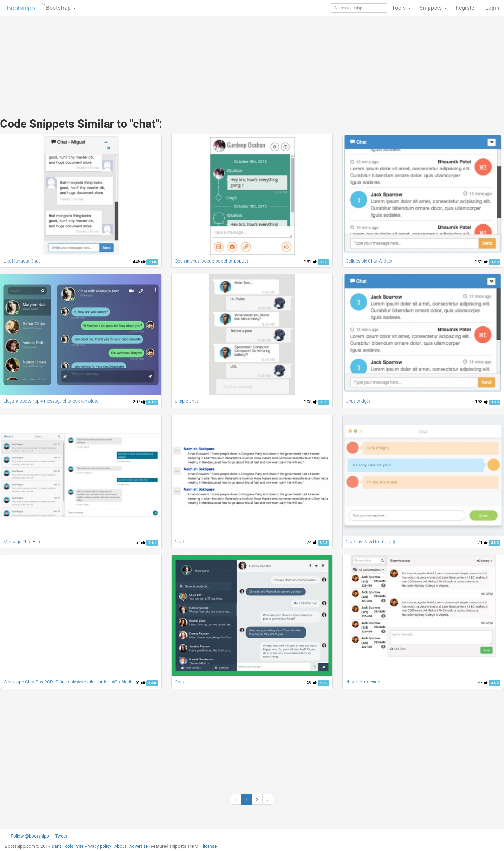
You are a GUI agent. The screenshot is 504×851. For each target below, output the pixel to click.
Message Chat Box (22, 542)
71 (483, 542)
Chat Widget (358, 401)
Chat (180, 542)
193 (481, 402)
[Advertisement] (204, 61)
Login (492, 8)
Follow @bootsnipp (30, 836)
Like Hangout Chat (22, 261)
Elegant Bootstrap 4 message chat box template (51, 401)
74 (312, 542)
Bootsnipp (21, 8)
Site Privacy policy (94, 846)
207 (139, 402)
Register (466, 8)
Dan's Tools (62, 846)
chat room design (363, 682)
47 (483, 682)
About (120, 846)
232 (310, 262)
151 (139, 542)
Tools (401, 8)
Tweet (61, 836)
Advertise (138, 846)
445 (139, 262)
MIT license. (206, 846)
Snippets (433, 8)
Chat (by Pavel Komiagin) (371, 542)
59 (312, 682)
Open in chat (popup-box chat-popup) (212, 261)
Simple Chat (187, 401)
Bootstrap (59, 6)
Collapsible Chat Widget (369, 261)
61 (140, 682)
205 (310, 402)
